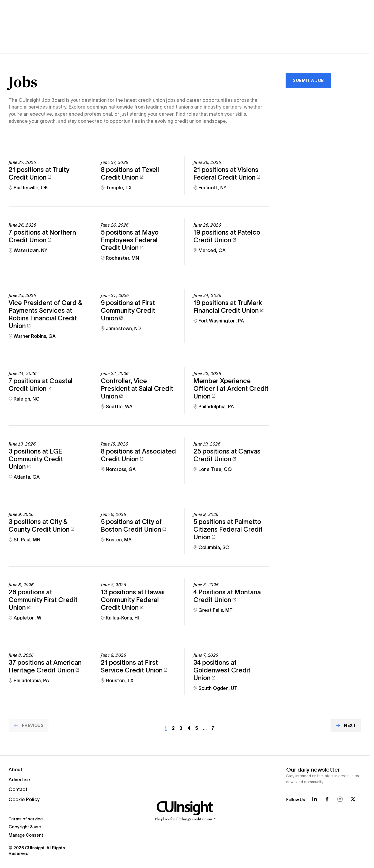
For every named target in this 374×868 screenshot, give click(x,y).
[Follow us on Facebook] (327, 799)
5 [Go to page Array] (197, 728)
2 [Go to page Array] (173, 728)
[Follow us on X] (353, 799)
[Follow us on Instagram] (340, 799)
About (15, 770)
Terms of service (26, 819)
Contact (18, 789)
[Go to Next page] (346, 725)
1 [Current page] (166, 728)
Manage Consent (26, 835)
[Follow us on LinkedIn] (315, 799)
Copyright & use (25, 827)
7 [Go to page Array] (213, 728)
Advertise (19, 780)
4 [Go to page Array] (189, 728)
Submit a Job (308, 80)
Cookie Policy (24, 800)
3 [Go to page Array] (181, 728)
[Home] (185, 811)
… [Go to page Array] (205, 728)
